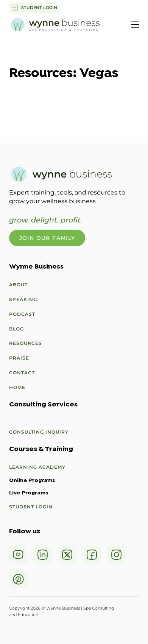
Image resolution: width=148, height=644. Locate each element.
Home (17, 387)
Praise (19, 358)
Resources (26, 343)
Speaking (23, 299)
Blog (16, 329)
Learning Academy (37, 467)
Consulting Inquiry (39, 432)
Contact (22, 373)
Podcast (22, 314)
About (18, 285)
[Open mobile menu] (135, 25)
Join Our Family (47, 238)
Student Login (31, 507)
